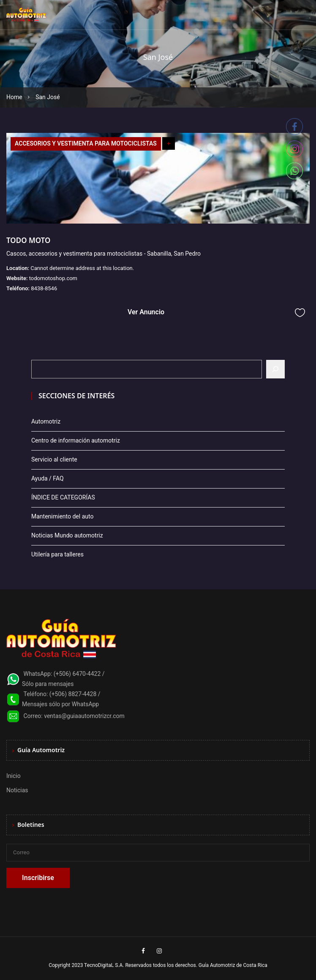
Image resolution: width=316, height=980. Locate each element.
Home (14, 97)
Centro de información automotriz (76, 440)
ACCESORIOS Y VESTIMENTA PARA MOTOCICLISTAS (86, 143)
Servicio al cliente (54, 459)
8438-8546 (44, 288)
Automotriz (46, 421)
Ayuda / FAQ (48, 478)
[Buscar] (275, 369)
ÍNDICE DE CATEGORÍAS (63, 497)
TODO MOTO (28, 240)
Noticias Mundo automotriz (67, 535)
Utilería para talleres (57, 554)
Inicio (14, 776)
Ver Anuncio (146, 312)
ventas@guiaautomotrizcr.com (84, 716)
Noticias (17, 790)
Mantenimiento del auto (62, 516)
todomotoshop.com (53, 278)
